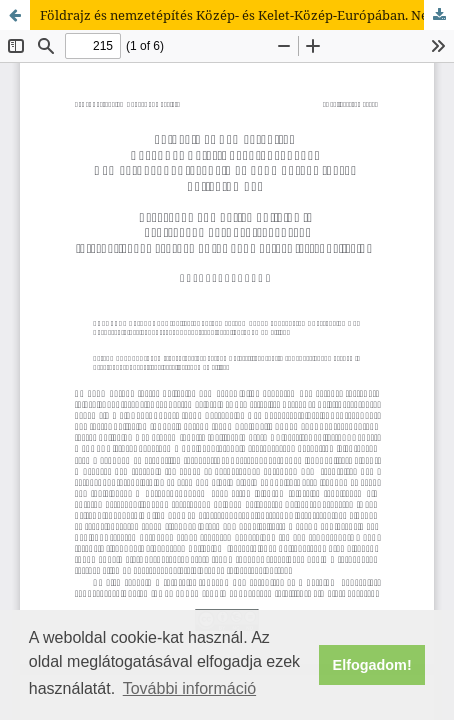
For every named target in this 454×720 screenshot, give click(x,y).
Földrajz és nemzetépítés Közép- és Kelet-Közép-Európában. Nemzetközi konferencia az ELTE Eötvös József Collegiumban (247, 15)
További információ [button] (189, 688)
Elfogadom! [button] (372, 665)
